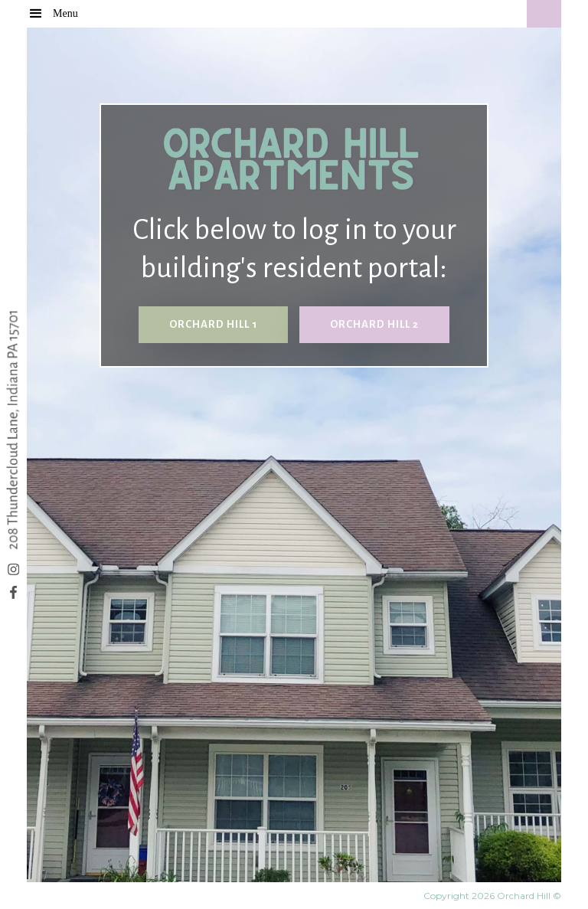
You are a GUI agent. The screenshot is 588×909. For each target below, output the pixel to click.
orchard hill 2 (374, 324)
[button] (73, 13)
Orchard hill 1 (213, 324)
